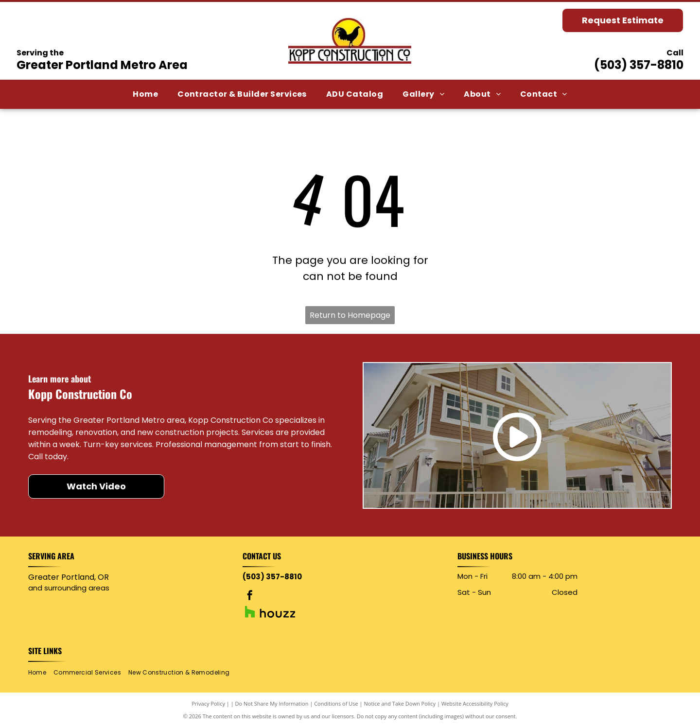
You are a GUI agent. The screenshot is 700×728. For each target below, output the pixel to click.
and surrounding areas (69, 588)
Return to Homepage (350, 315)
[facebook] (250, 597)
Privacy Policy (208, 703)
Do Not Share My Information (272, 703)
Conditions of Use (336, 703)
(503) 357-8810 (639, 65)
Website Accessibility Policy (475, 703)
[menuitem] (145, 94)
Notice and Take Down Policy (400, 703)
